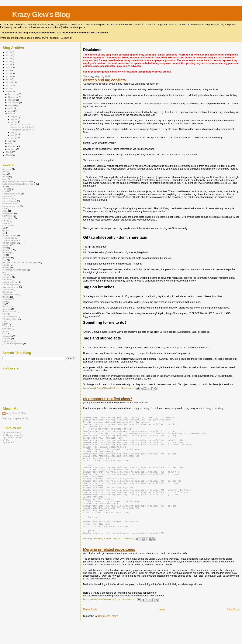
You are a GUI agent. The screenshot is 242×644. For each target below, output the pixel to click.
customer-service (11, 206)
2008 (9, 152)
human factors (9, 235)
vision (5, 321)
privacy (6, 267)
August (12, 105)
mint (5, 248)
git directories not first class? (107, 399)
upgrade (7, 309)
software (7, 280)
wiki (4, 334)
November (13, 97)
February (13, 146)
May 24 (14, 132)
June (11, 111)
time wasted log (10, 294)
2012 (9, 82)
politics (6, 265)
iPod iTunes (8, 238)
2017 (9, 67)
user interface (9, 311)
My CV (6, 440)
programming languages (14, 270)
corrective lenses (11, 203)
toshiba (6, 297)
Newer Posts (90, 629)
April (11, 141)
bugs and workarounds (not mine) (19, 184)
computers (8, 199)
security (6, 275)
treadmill (7, 299)
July (10, 108)
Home (162, 629)
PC (4, 255)
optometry (7, 250)
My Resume (8, 442)
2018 (9, 64)
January (12, 149)
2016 (9, 70)
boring (6, 176)
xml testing (8, 341)
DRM (5, 211)
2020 (9, 58)
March (12, 143)
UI (4, 304)
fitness (6, 221)
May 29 (14, 119)
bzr (4, 186)
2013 (9, 79)
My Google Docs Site (13, 435)
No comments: (128, 388)
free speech (8, 226)
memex (6, 245)
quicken (6, 272)
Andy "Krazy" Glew (16, 413)
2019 (9, 61)
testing (6, 292)
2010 (9, 88)
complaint (7, 196)
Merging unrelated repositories (109, 569)
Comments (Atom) (108, 636)
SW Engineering (10, 287)
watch (5, 324)
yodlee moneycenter (12, 343)
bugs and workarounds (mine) (17, 181)
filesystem (7, 216)
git (4, 228)
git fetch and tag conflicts (104, 80)
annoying (7, 169)
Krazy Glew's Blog (41, 14)
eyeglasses (8, 213)
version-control (10, 319)
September (14, 103)
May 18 (14, 138)
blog (5, 174)
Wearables (8, 326)
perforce (7, 257)
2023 (9, 52)
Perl (4, 260)
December (13, 94)
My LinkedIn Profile (12, 432)
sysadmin (7, 289)
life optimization (10, 243)
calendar (7, 189)
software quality (10, 284)
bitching (6, 172)
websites (7, 329)
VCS (5, 314)
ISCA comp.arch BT (12, 240)
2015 (9, 73)
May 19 (14, 135)
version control (10, 316)
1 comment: (128, 559)
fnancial (6, 223)
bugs (5, 179)
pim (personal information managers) (21, 262)
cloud (5, 191)
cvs (4, 208)
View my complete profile (15, 418)
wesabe (6, 331)
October (12, 100)
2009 (9, 91)
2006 (9, 155)
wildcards (7, 336)
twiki (5, 302)
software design (10, 282)
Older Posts (233, 629)
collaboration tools (11, 194)
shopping (7, 277)
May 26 (14, 122)
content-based (9, 201)
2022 (9, 55)
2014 (9, 76)
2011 (9, 85)
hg (4, 233)
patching (7, 253)
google (6, 230)
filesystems (8, 218)
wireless (6, 338)
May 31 (14, 116)
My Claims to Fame (12, 437)
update (6, 307)
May (11, 114)
